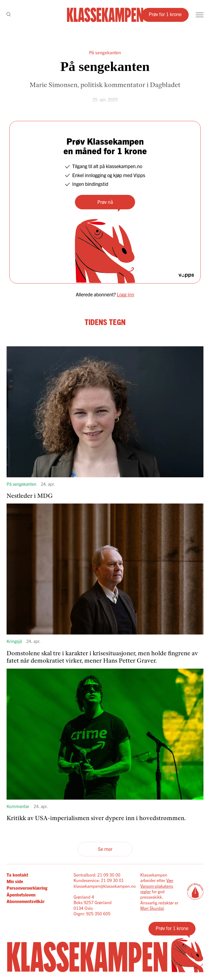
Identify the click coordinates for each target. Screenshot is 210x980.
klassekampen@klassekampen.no (105, 886)
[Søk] (9, 15)
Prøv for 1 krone (165, 14)
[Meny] (200, 15)
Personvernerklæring (27, 888)
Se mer (105, 849)
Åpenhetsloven (21, 895)
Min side (15, 881)
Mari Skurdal (152, 908)
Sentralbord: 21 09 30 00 (97, 875)
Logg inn (126, 294)
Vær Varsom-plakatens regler (157, 886)
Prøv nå (105, 202)
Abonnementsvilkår (26, 901)
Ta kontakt (17, 875)
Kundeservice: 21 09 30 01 (99, 880)
